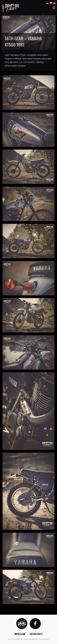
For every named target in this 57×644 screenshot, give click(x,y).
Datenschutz (36, 634)
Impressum (20, 634)
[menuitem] (20, 634)
